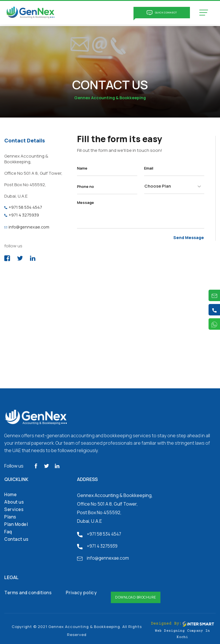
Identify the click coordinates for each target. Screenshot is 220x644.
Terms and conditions (29, 592)
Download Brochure (139, 594)
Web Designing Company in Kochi (182, 630)
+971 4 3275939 (22, 214)
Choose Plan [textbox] (158, 186)
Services (14, 508)
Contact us (17, 538)
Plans (11, 516)
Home (11, 493)
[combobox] (174, 186)
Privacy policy (84, 592)
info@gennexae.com (27, 225)
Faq (8, 530)
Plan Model (17, 523)
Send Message (190, 237)
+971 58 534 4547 (24, 207)
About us (15, 501)
